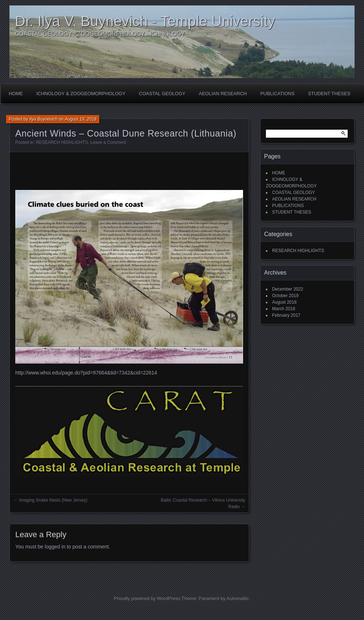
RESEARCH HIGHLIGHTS (62, 142)
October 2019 (285, 296)
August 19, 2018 (80, 119)
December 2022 (288, 289)
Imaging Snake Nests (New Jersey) (53, 500)
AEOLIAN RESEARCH (223, 94)
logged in (55, 547)
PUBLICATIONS (277, 94)
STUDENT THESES (329, 94)
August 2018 (284, 302)
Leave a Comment (108, 142)
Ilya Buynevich (43, 119)
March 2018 (284, 309)
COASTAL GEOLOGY (162, 94)
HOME (16, 94)
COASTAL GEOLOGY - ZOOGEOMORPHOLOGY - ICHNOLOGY (100, 34)
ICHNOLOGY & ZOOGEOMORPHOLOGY (81, 94)
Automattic (238, 598)
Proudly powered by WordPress (147, 598)
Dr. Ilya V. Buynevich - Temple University (145, 21)
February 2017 (286, 315)
